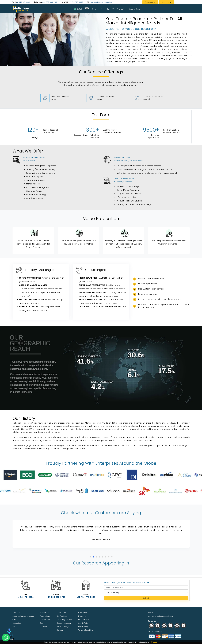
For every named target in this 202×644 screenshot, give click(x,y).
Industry (109, 9)
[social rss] (184, 626)
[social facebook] (158, 626)
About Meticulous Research (23, 616)
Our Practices (62, 616)
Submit (146, 598)
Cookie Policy (145, 642)
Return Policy (83, 627)
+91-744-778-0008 (76, 2)
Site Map (60, 630)
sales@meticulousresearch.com (102, 2)
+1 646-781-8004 (23, 2)
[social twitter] (171, 626)
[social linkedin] (164, 626)
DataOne (81, 9)
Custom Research (64, 623)
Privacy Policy (84, 620)
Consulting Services (64, 620)
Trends (121, 9)
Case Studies (45, 620)
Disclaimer (82, 616)
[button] (90, 557)
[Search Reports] (187, 54)
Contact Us (17, 623)
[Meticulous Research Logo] (21, 9)
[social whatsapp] (151, 626)
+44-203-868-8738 (49, 2)
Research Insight (63, 627)
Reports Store (135, 9)
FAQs (14, 627)
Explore (54, 99)
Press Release (45, 616)
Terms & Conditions (86, 630)
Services (97, 9)
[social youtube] (177, 626)
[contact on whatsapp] (6, 638)
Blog (42, 623)
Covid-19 (43, 627)
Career (15, 620)
